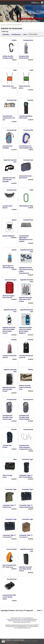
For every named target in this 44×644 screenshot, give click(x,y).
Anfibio (14, 40)
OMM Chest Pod (8, 86)
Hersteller (6, 34)
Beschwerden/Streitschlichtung (26, 621)
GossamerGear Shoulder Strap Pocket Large (8, 417)
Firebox (31, 370)
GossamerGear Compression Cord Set (9, 118)
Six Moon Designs (11, 280)
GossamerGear (28, 40)
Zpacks (14, 220)
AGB (22, 619)
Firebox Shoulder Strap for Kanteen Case (25, 387)
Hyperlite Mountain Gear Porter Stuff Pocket (26, 299)
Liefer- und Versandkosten (25, 618)
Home (3, 25)
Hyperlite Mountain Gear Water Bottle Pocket (26, 569)
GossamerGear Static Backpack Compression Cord (25, 447)
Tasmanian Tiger (27, 459)
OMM (15, 70)
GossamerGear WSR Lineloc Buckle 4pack (9, 597)
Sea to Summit (12, 549)
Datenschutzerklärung (13, 619)
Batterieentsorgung (19, 622)
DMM (31, 190)
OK (3, 642)
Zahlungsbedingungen (30, 619)
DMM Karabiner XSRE (26, 206)
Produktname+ (16, 34)
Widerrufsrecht (12, 621)
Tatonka (30, 100)
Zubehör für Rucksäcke (14, 25)
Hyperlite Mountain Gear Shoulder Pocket (9, 389)
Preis (25, 34)
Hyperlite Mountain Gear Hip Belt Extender (9, 180)
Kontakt (28, 622)
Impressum (14, 618)
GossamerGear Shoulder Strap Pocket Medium (24, 417)
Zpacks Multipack (8, 236)
